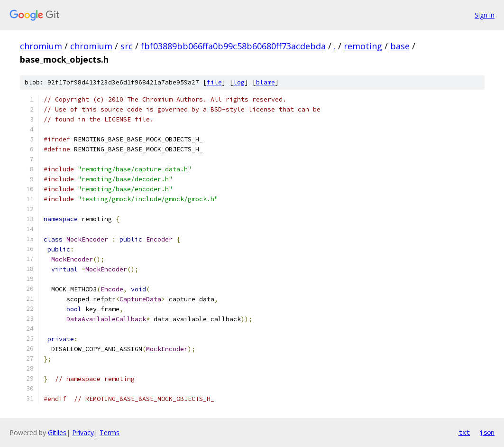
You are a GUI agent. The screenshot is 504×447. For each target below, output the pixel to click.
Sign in (485, 15)
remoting (363, 46)
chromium (41, 46)
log (239, 82)
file (214, 82)
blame (266, 82)
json (487, 432)
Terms (110, 433)
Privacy (83, 433)
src (127, 46)
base (400, 46)
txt (464, 432)
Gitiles (57, 433)
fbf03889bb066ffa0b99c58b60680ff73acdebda (233, 46)
